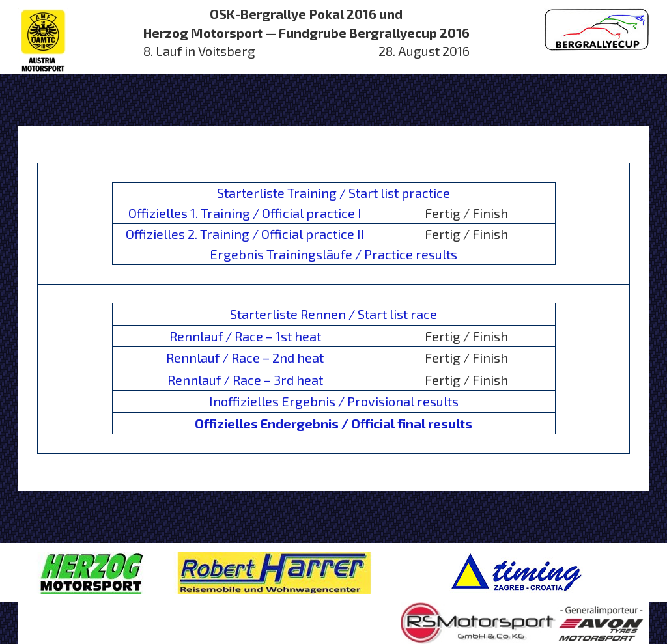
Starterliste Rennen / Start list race (333, 314)
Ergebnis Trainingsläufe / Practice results (333, 254)
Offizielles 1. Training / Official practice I (245, 213)
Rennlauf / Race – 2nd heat (245, 357)
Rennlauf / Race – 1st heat (245, 336)
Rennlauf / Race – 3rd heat (245, 380)
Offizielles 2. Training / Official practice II (245, 234)
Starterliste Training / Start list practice (333, 193)
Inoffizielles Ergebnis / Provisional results (334, 401)
